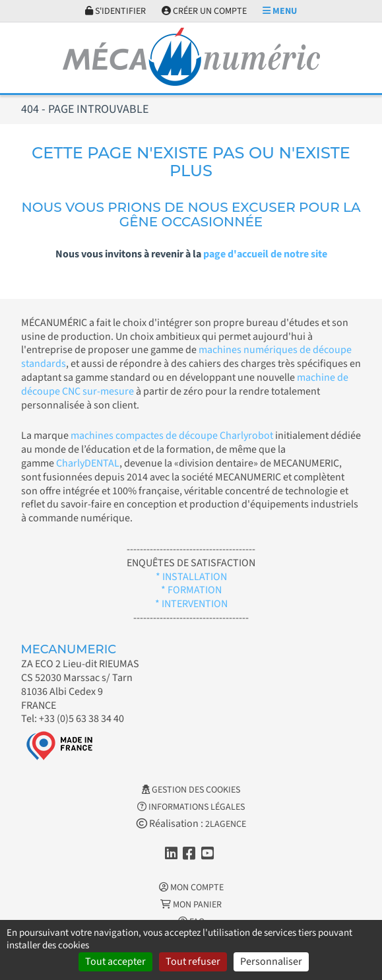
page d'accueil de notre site (265, 254)
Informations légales (191, 807)
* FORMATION (191, 590)
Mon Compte (191, 888)
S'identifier (115, 11)
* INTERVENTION (191, 604)
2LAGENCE (226, 824)
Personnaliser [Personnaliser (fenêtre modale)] (271, 962)
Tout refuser (193, 962)
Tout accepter (115, 962)
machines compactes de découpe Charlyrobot (172, 436)
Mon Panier (191, 905)
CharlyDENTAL (88, 463)
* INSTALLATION (191, 577)
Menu (280, 11)
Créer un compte (204, 11)
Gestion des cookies (191, 790)
